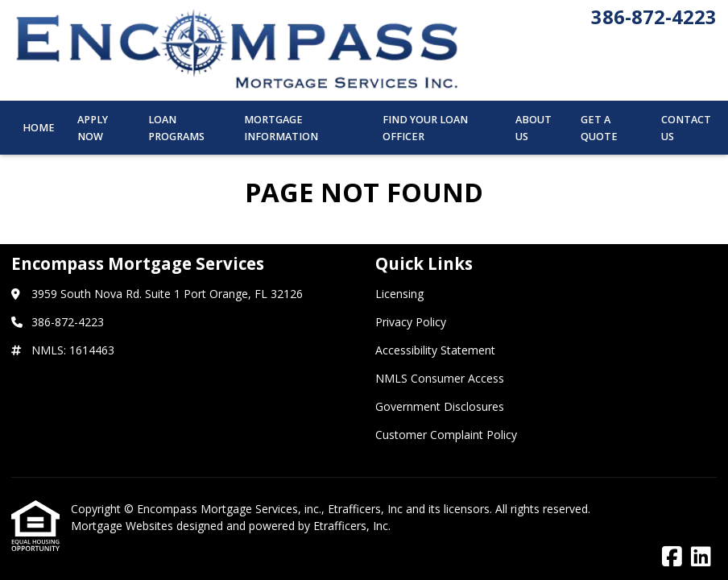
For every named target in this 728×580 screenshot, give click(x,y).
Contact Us (686, 128)
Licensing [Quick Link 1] (399, 294)
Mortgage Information (281, 128)
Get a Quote (599, 128)
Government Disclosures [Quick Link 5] (440, 406)
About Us (534, 128)
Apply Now (93, 128)
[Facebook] (672, 557)
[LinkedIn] (701, 557)
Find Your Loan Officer (425, 128)
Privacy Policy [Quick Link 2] (411, 322)
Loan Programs (176, 128)
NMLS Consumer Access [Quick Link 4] (440, 378)
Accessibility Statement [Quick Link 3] (435, 350)
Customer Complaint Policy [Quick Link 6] (446, 435)
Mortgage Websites (124, 526)
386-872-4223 (654, 17)
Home (39, 128)
